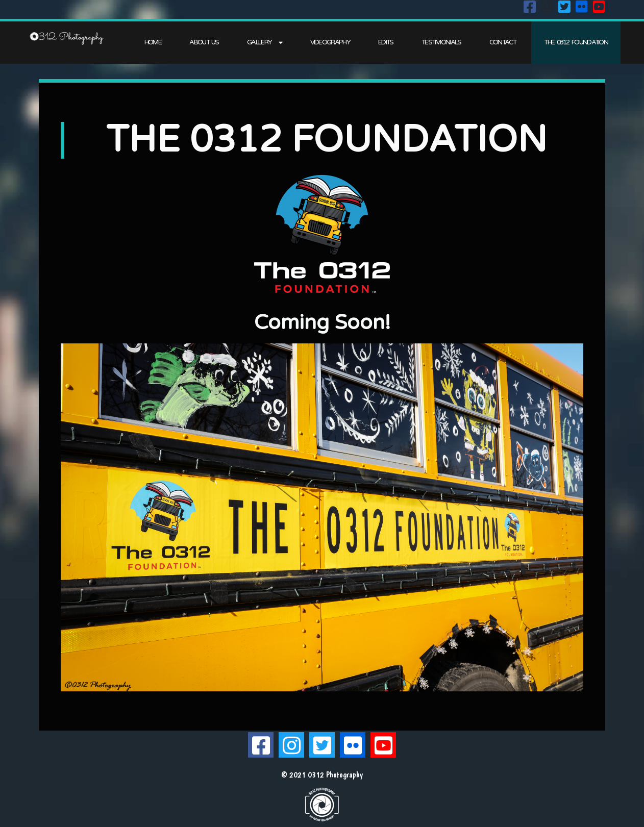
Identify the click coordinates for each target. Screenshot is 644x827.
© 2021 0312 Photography (322, 775)
